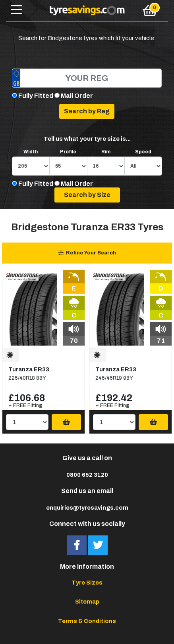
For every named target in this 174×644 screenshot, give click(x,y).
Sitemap (87, 602)
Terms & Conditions (87, 621)
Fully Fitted (36, 96)
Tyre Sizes (87, 583)
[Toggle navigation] (17, 10)
